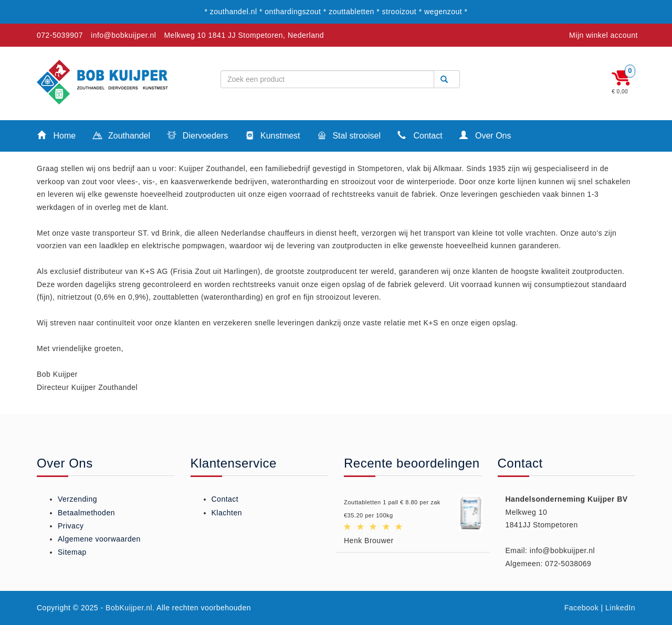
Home (56, 135)
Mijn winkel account (603, 35)
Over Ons (485, 135)
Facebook (581, 608)
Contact (420, 135)
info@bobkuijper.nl (123, 35)
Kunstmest (272, 136)
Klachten (227, 513)
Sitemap (72, 552)
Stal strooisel (349, 136)
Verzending (77, 499)
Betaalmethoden (86, 513)
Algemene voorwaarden (99, 539)
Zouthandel (121, 136)
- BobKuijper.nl (127, 608)
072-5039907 (60, 35)
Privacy (71, 526)
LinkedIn (620, 608)
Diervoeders (197, 136)
